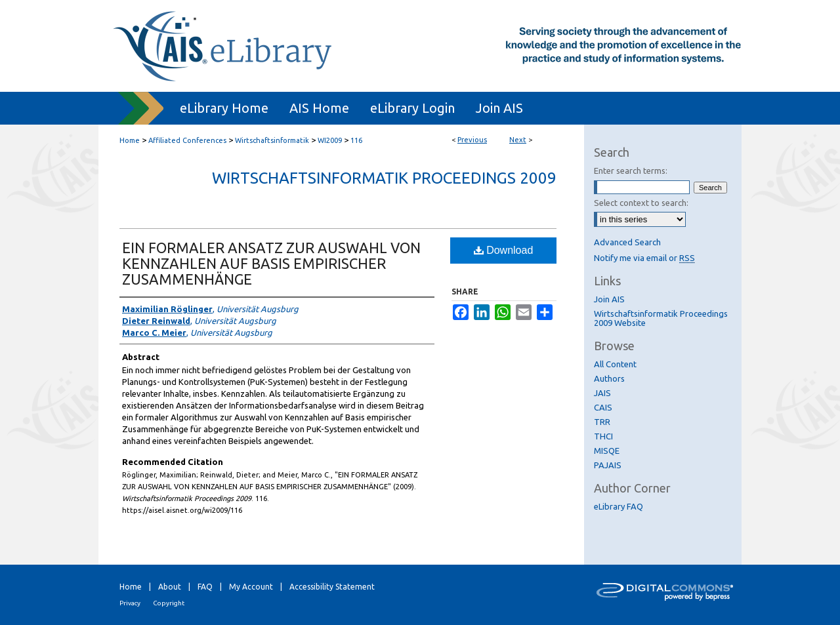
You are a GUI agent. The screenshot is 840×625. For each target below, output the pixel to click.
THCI (603, 436)
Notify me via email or (644, 258)
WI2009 (330, 140)
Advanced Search (627, 242)
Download (504, 250)
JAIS (602, 393)
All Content (615, 364)
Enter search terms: (631, 171)
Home (130, 140)
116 (356, 140)
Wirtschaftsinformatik (272, 140)
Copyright (169, 603)
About (170, 587)
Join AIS (609, 299)
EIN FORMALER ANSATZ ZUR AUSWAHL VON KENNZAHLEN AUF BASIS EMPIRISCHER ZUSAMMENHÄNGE (271, 263)
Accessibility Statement (332, 587)
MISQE (607, 451)
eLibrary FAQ (619, 506)
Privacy (130, 603)
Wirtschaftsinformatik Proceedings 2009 (384, 178)
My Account (251, 587)
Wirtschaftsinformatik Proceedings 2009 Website (661, 318)
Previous (472, 140)
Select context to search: (641, 203)
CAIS (603, 407)
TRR (602, 422)
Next (518, 140)
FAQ (205, 587)
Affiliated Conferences (187, 140)
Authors (609, 378)
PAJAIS (608, 465)
